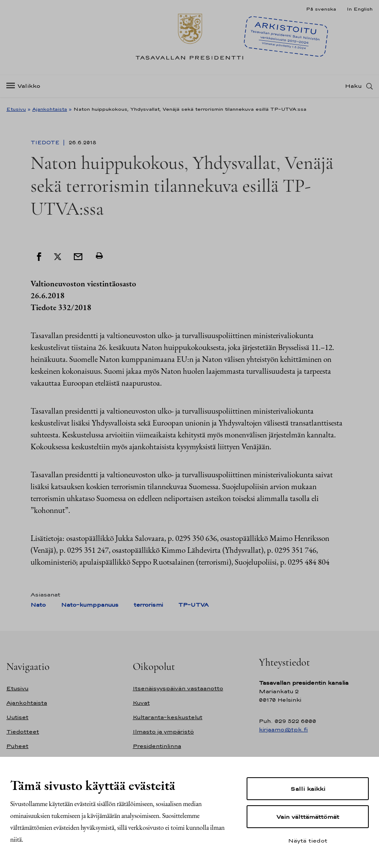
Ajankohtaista (50, 109)
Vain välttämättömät (308, 817)
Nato (38, 605)
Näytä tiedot (308, 840)
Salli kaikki (308, 789)
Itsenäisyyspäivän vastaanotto (178, 688)
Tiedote (46, 143)
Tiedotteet (23, 732)
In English (360, 9)
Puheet (17, 746)
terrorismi (148, 605)
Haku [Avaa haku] (354, 86)
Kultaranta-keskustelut (168, 717)
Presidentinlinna (157, 746)
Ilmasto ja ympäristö (163, 732)
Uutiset (17, 717)
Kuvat (141, 703)
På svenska (321, 9)
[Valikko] (26, 86)
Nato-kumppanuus (90, 605)
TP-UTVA (193, 605)
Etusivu (16, 109)
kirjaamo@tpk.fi (283, 729)
